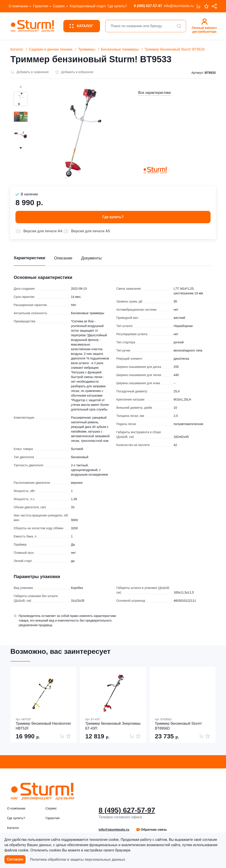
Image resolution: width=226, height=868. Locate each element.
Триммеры (87, 49)
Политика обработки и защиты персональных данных (78, 859)
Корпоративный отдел (88, 6)
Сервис (59, 6)
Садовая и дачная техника (51, 49)
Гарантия (40, 6)
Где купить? (117, 6)
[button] (39, 231)
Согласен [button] (15, 859)
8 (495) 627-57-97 (148, 6)
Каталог (17, 49)
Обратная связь (152, 829)
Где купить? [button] (113, 217)
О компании (18, 6)
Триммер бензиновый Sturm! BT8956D (178, 726)
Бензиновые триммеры (120, 49)
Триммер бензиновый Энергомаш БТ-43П (113, 726)
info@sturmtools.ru (179, 6)
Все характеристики (154, 93)
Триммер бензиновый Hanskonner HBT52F (43, 726)
